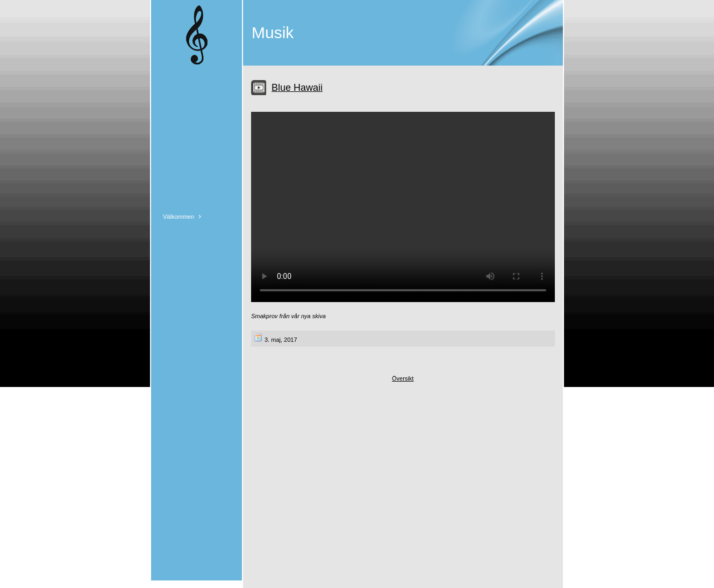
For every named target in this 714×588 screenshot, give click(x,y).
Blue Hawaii (297, 88)
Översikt (403, 378)
